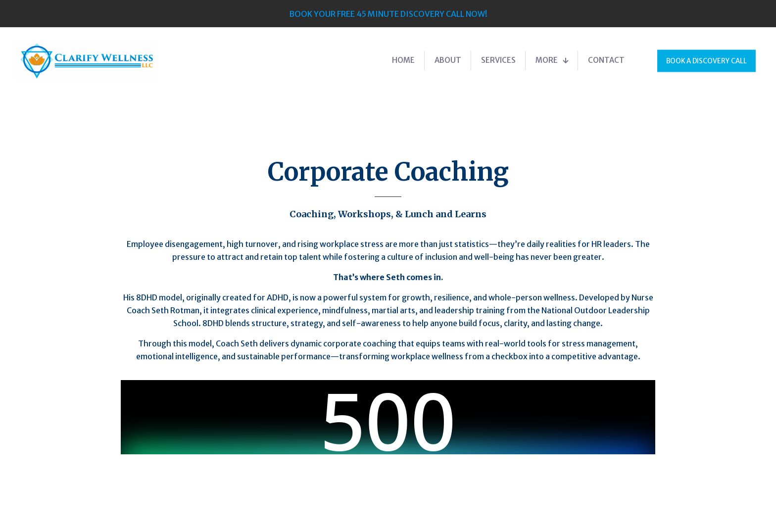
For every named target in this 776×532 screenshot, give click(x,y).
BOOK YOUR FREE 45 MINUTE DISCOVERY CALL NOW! (388, 14)
